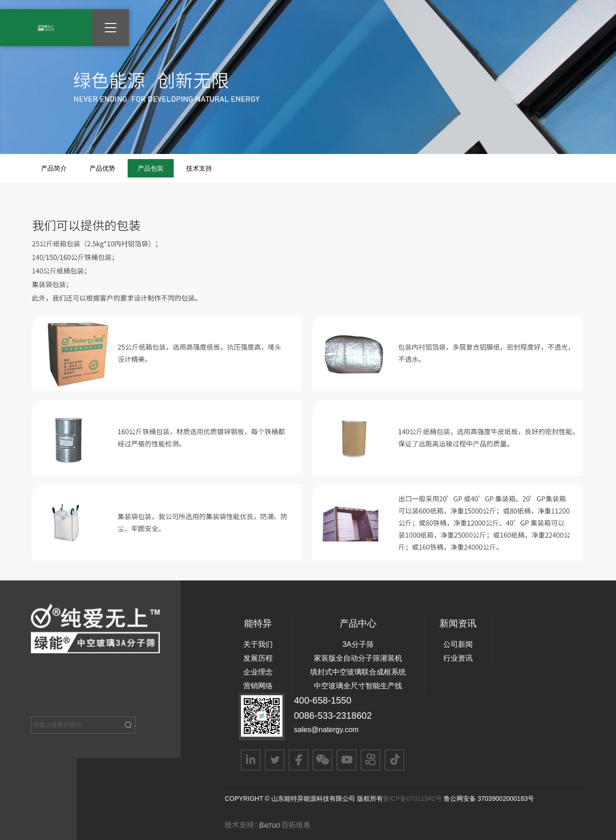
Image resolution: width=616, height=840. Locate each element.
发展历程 (258, 658)
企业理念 (258, 672)
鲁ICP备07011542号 (413, 799)
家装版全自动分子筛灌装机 (358, 658)
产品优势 (102, 168)
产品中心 (358, 623)
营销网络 (258, 686)
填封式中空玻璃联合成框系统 (358, 672)
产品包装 (151, 168)
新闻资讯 (458, 623)
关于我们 (258, 644)
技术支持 (199, 168)
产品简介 (54, 168)
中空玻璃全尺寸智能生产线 (358, 686)
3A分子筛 (358, 644)
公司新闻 (458, 644)
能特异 (258, 623)
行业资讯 (458, 658)
